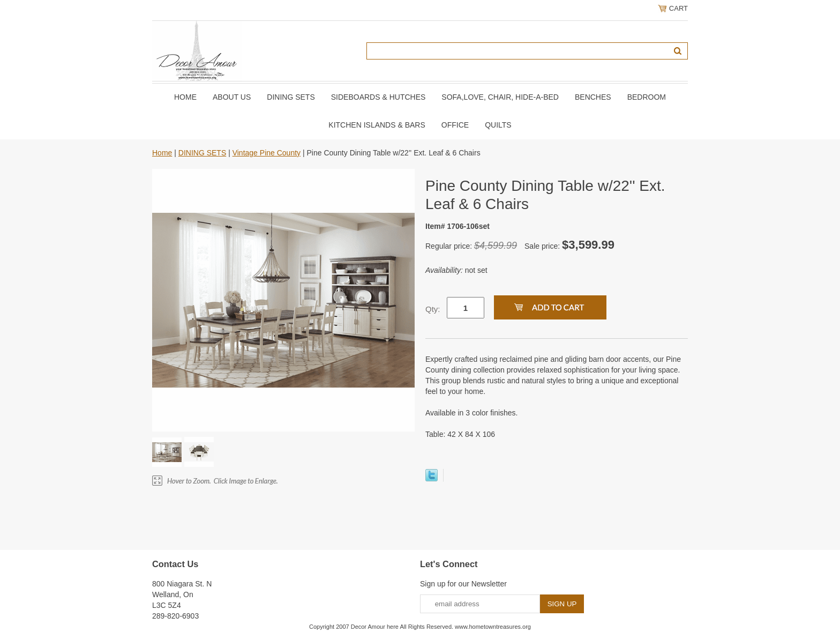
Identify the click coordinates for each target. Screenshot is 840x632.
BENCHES (593, 97)
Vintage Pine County (267, 153)
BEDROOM (647, 97)
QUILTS (498, 125)
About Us (232, 97)
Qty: (433, 309)
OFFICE (455, 125)
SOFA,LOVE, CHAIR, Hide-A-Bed (500, 97)
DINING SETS (291, 97)
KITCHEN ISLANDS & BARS (377, 125)
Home (185, 97)
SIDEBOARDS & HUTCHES (378, 97)
